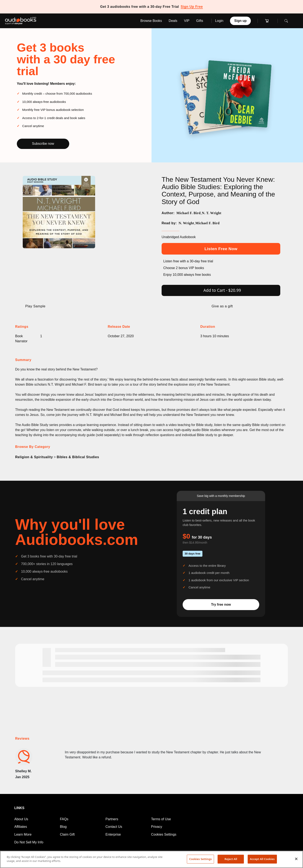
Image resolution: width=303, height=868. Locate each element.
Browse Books (151, 21)
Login (219, 21)
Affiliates (21, 827)
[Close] (296, 859)
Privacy (157, 827)
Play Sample (35, 306)
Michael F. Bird (188, 213)
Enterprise (113, 834)
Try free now (221, 605)
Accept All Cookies (262, 859)
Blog (63, 827)
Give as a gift (222, 306)
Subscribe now (43, 144)
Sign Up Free (192, 7)
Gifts (200, 21)
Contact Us (114, 827)
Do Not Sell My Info (29, 842)
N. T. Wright (212, 213)
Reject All (231, 859)
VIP (187, 21)
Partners (112, 819)
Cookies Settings (164, 834)
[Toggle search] (287, 21)
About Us (21, 819)
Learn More (23, 834)
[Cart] (268, 21)
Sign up (240, 21)
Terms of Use (161, 819)
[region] (151, 859)
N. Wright (186, 223)
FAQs (64, 819)
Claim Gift (67, 834)
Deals (173, 21)
